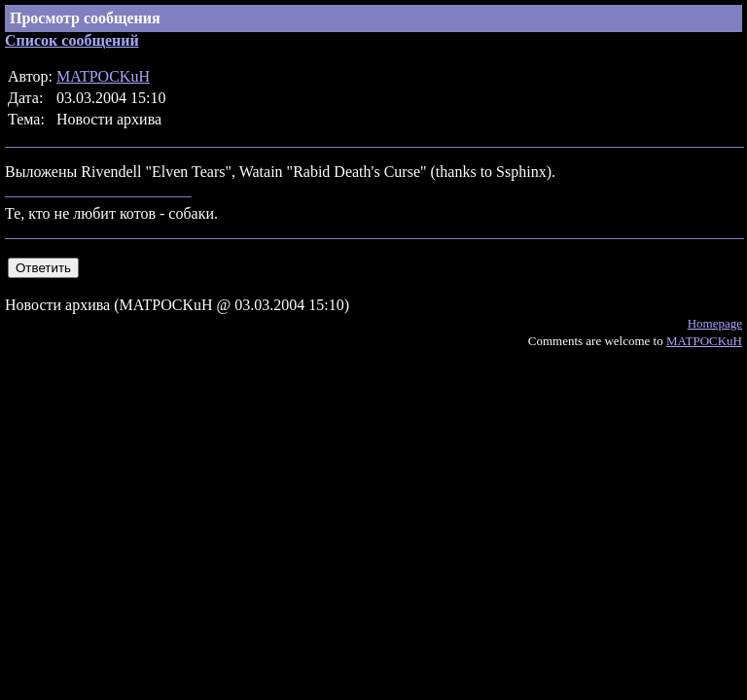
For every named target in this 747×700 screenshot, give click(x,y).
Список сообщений (72, 40)
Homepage (715, 323)
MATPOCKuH (103, 76)
